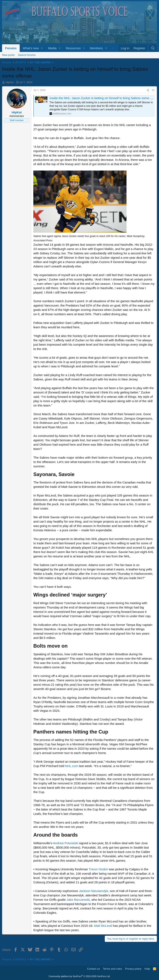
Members (96, 48)
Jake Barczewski (78, 900)
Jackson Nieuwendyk (93, 891)
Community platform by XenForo (79, 976)
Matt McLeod (103, 926)
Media (52, 48)
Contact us (93, 969)
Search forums (27, 55)
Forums (11, 48)
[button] (42, 48)
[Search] (153, 48)
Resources (73, 48)
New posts (8, 55)
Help (147, 969)
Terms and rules (112, 969)
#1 (153, 90)
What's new (31, 48)
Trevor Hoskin (98, 869)
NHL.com (72, 766)
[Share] (148, 90)
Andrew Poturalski (66, 843)
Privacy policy (133, 969)
